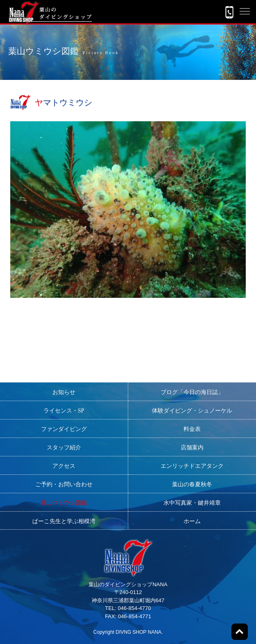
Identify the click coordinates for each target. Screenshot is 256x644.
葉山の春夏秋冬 (192, 484)
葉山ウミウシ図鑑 (64, 503)
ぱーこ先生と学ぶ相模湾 (64, 521)
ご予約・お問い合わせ (64, 484)
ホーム (192, 521)
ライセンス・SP (64, 411)
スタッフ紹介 (64, 448)
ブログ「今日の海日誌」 (192, 392)
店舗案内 (192, 448)
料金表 (192, 429)
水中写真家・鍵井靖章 (192, 503)
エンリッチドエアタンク (192, 466)
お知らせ (64, 392)
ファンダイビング (64, 429)
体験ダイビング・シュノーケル (192, 411)
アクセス (64, 466)
